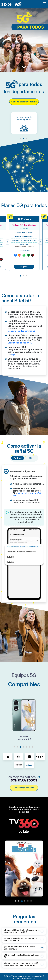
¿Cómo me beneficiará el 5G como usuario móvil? (19, 948)
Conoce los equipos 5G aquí (27, 494)
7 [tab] (33, 747)
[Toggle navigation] (45, 4)
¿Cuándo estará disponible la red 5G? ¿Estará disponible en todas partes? (21, 964)
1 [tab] (20, 138)
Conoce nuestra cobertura (24, 102)
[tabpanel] (24, 123)
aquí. (13, 354)
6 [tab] (29, 747)
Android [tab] (18, 458)
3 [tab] (26, 138)
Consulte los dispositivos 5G (22, 331)
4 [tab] (23, 747)
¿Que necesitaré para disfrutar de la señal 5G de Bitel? (20, 939)
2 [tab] (23, 139)
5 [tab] (26, 747)
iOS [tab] (30, 458)
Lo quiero (24, 267)
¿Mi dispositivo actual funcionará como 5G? (22, 956)
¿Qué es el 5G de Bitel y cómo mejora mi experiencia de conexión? (22, 931)
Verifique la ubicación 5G (20, 343)
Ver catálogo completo (24, 788)
